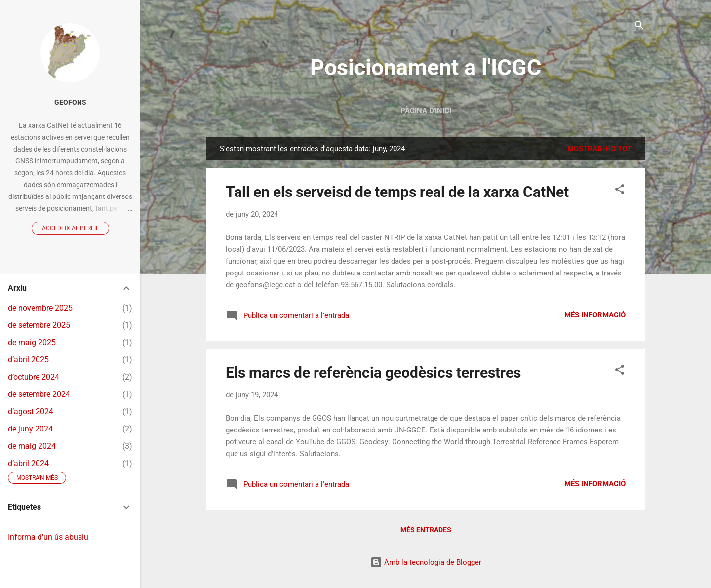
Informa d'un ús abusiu (48, 537)
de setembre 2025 (39, 325)
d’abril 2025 (28, 360)
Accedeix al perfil (70, 228)
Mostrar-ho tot (599, 149)
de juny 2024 (30, 429)
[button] (620, 191)
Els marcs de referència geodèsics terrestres (373, 372)
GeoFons (70, 102)
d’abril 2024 (28, 463)
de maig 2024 (32, 446)
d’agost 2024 (31, 412)
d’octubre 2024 (34, 377)
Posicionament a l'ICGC (426, 67)
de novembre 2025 (40, 308)
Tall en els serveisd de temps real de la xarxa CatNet (397, 192)
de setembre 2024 (39, 394)
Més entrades (426, 530)
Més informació (595, 315)
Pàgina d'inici (426, 111)
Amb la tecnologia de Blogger (426, 562)
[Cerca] (639, 27)
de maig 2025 (32, 342)
